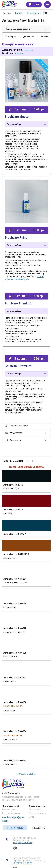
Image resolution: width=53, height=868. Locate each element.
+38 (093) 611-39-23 (23, 863)
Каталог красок (10, 810)
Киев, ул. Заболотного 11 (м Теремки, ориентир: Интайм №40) (29, 859)
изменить (29, 50)
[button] (26, 426)
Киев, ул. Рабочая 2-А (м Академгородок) (25, 839)
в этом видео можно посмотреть (24, 278)
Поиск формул (36, 810)
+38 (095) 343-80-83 (23, 843)
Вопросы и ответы (11, 813)
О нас (31, 817)
